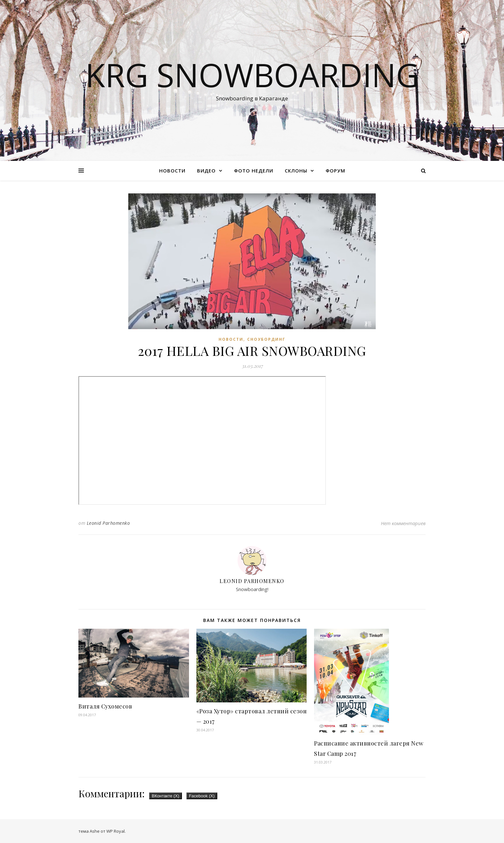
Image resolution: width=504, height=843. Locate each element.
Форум (335, 171)
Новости (172, 171)
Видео (206, 171)
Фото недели (254, 171)
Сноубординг (266, 339)
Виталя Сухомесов (105, 706)
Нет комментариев (403, 523)
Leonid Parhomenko (108, 523)
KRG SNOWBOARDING (252, 75)
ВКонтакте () (166, 796)
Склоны (296, 171)
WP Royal (116, 831)
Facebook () (202, 796)
